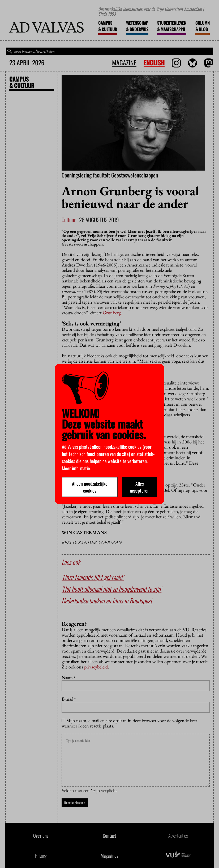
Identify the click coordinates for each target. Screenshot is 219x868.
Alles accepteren (140, 487)
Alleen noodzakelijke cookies (90, 487)
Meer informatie (76, 468)
